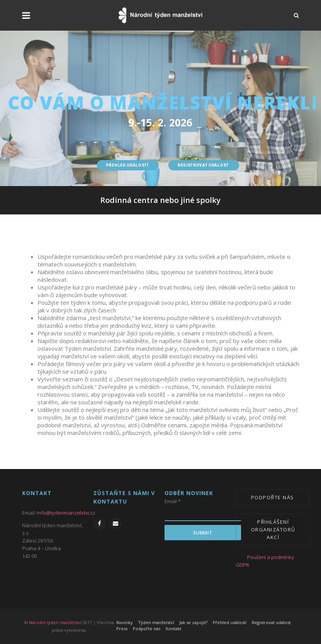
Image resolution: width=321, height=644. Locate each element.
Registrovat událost (271, 622)
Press (122, 628)
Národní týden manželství (55, 622)
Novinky (125, 622)
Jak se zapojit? (193, 622)
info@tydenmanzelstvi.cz (66, 513)
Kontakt (174, 628)
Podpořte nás (147, 628)
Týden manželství (156, 622)
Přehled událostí (230, 622)
